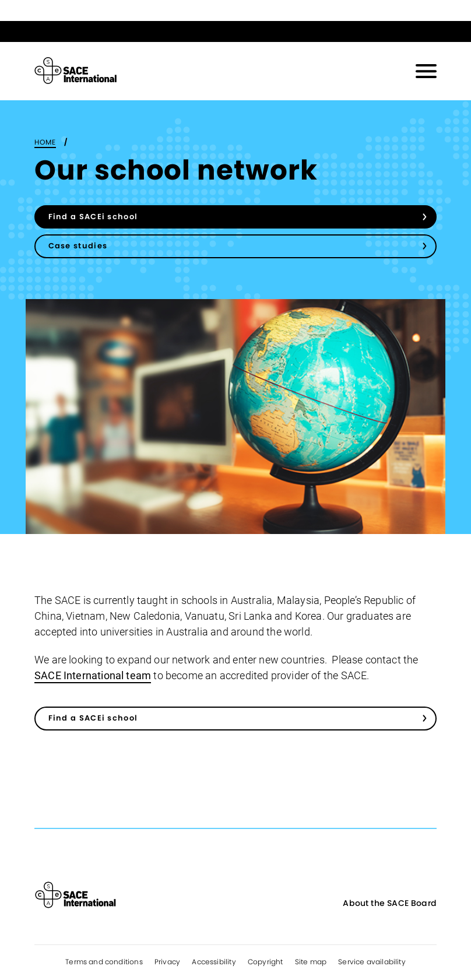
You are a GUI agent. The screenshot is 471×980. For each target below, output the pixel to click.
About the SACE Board (390, 903)
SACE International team (93, 675)
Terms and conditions (104, 962)
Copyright (266, 962)
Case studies (78, 246)
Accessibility (214, 962)
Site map (311, 962)
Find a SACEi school (93, 217)
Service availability (372, 962)
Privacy (167, 962)
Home (45, 142)
